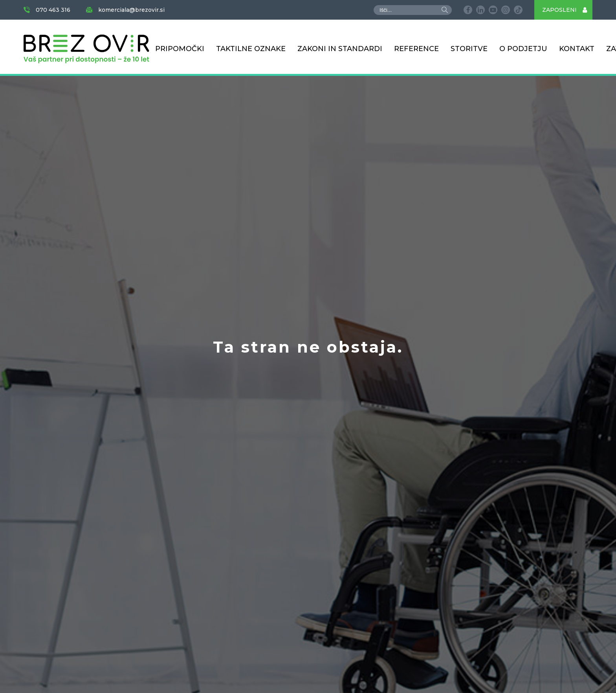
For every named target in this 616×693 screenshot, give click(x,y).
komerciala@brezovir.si (131, 10)
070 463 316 (53, 10)
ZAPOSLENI (567, 10)
